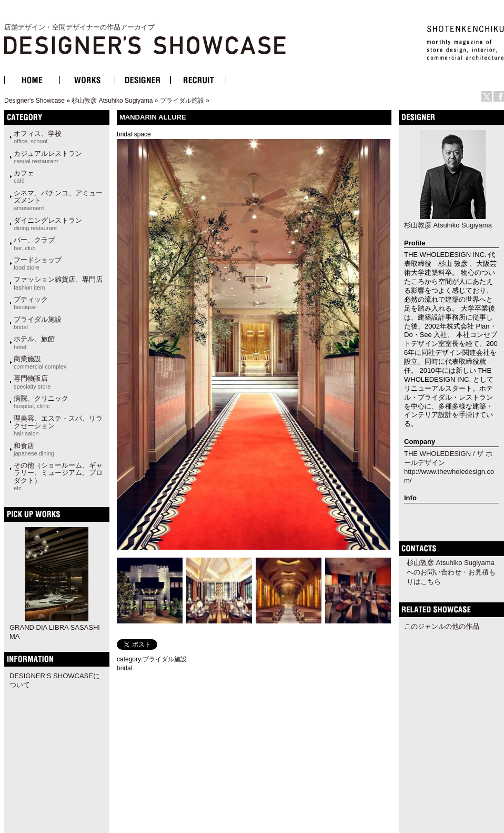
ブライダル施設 (182, 101)
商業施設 (40, 362)
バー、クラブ (34, 243)
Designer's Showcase (34, 101)
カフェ (24, 176)
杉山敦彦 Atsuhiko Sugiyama (112, 101)
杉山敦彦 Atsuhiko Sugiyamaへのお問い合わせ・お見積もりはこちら (451, 572)
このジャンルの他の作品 (442, 626)
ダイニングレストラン (48, 224)
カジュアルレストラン (48, 157)
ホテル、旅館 (34, 342)
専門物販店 (32, 382)
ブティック (31, 303)
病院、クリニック (41, 402)
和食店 (34, 449)
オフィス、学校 (38, 137)
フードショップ (38, 263)
